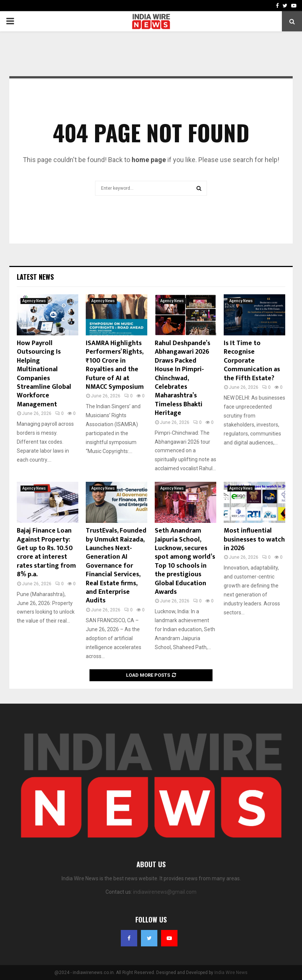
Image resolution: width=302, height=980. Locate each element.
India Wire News (231, 973)
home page (149, 160)
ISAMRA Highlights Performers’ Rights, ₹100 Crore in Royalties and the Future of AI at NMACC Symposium (115, 365)
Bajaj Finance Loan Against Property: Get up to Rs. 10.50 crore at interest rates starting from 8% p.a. (46, 553)
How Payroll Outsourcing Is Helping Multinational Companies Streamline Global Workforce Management (44, 374)
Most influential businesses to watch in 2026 (254, 539)
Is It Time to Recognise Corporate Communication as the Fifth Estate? (252, 361)
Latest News (35, 277)
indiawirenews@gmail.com (165, 892)
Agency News (34, 301)
